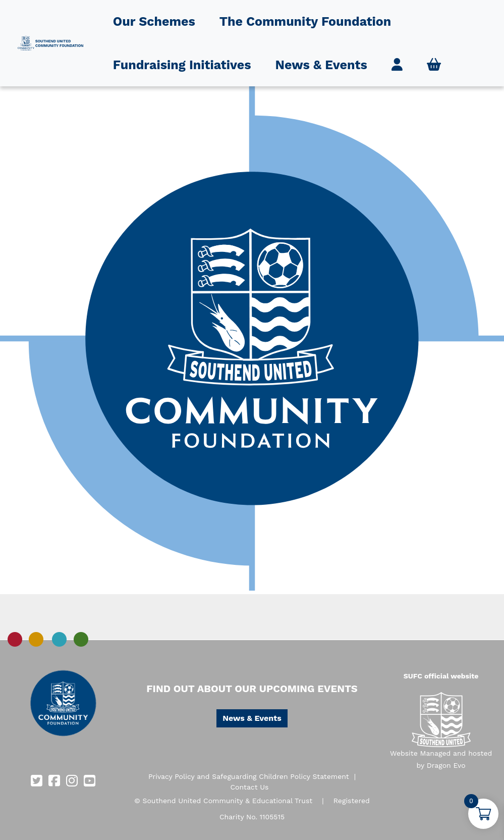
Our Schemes (154, 21)
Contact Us (249, 787)
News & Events (321, 65)
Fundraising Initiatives (182, 65)
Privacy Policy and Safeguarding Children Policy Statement (249, 776)
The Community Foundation (305, 21)
